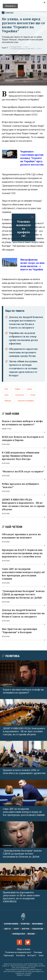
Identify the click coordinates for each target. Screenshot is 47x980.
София (17, 389)
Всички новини (11, 924)
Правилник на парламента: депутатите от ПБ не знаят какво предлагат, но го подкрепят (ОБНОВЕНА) (21, 897)
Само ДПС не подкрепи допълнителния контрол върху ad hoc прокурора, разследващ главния (24, 812)
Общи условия (23, 949)
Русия (33, 395)
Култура (26, 929)
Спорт (16, 929)
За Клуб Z (32, 955)
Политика (8, 13)
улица (29, 389)
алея (7, 395)
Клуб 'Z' (5, 48)
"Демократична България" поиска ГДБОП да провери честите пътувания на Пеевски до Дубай (22, 854)
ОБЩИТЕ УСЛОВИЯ (23, 975)
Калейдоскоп (19, 934)
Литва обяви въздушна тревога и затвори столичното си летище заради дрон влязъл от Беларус (23, 368)
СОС (6, 389)
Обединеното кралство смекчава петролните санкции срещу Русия (23, 352)
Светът (8, 929)
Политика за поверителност (18, 952)
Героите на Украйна (26, 401)
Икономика (37, 924)
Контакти (20, 955)
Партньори (9, 955)
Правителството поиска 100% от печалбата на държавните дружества (24, 772)
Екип (41, 955)
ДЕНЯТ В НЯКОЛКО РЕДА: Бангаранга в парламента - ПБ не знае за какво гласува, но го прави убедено (24, 731)
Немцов (8, 401)
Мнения (31, 934)
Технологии (37, 929)
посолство (19, 395)
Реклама (38, 952)
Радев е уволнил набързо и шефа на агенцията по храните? (23, 691)
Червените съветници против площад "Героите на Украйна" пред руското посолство (32, 158)
